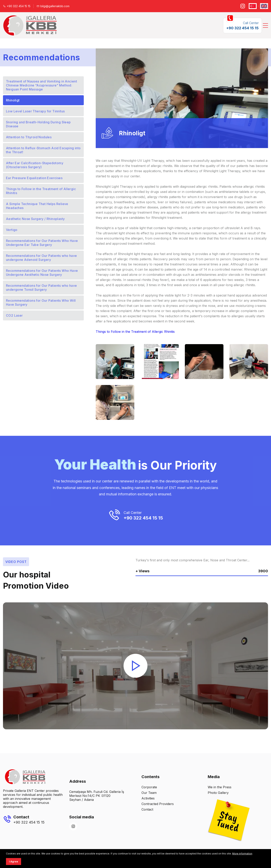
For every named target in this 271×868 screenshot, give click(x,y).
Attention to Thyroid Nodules (29, 137)
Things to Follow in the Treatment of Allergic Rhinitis (41, 191)
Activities (148, 798)
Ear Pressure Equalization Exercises (34, 178)
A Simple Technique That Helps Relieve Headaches (37, 206)
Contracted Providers (158, 804)
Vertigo (12, 230)
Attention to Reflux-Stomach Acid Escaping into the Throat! (43, 150)
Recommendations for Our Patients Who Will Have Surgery (41, 302)
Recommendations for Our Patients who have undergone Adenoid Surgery (41, 258)
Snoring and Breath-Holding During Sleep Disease (38, 124)
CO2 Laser (14, 315)
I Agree (14, 862)
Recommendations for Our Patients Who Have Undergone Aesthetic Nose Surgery (42, 273)
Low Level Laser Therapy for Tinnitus (35, 111)
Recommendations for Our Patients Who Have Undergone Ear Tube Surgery (42, 243)
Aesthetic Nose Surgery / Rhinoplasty (35, 219)
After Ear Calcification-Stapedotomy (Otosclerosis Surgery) (35, 165)
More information (242, 854)
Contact (147, 809)
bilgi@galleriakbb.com (53, 6)
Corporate (149, 787)
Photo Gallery (218, 793)
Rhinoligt (13, 100)
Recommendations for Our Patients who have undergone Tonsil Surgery (41, 288)
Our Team (149, 793)
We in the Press (220, 787)
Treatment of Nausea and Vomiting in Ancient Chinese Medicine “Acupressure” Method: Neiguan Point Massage (41, 85)
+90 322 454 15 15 (17, 6)
